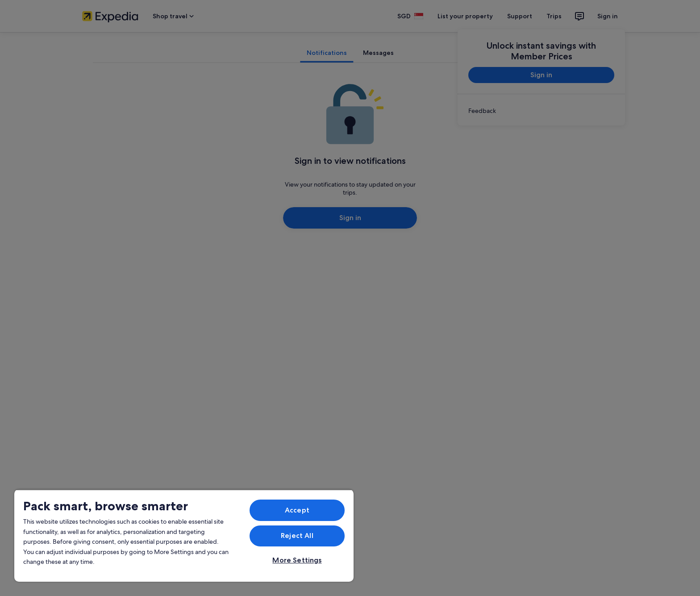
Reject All (297, 536)
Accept (297, 510)
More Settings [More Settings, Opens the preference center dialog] (297, 560)
